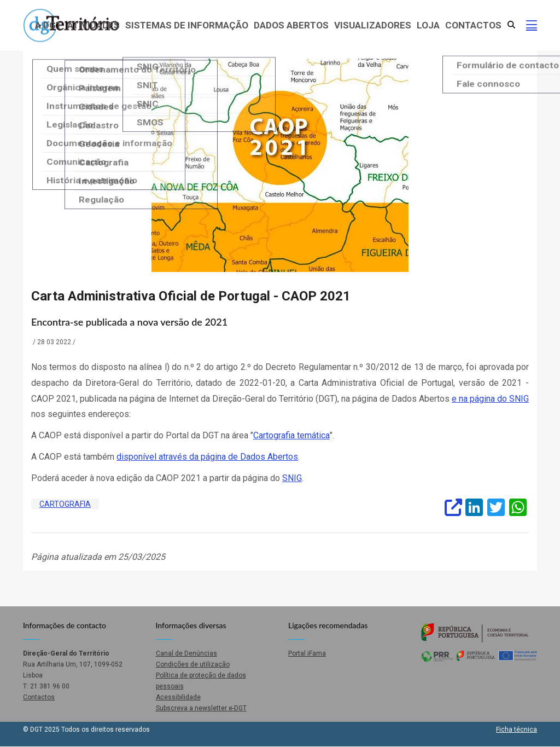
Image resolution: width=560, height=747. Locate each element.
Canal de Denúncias (186, 653)
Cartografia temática (291, 435)
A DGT (48, 25)
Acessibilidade (178, 697)
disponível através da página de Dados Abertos (207, 457)
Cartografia (65, 504)
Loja (428, 25)
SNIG (292, 478)
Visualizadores (373, 25)
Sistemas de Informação (187, 25)
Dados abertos (291, 25)
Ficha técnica (517, 729)
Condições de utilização (193, 664)
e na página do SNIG (490, 399)
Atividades (94, 25)
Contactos (473, 25)
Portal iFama (307, 653)
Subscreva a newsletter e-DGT (201, 708)
